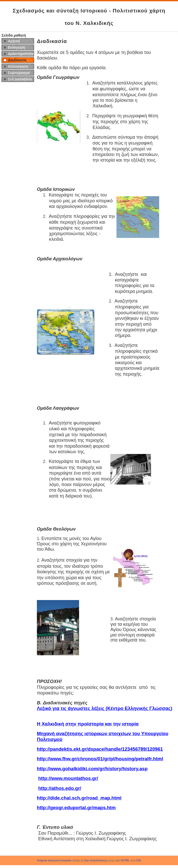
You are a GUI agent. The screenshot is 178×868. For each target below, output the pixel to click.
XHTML (125, 860)
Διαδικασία (17, 60)
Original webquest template (54, 860)
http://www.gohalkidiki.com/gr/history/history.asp (92, 769)
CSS (138, 860)
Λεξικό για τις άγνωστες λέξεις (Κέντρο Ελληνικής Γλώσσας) (105, 708)
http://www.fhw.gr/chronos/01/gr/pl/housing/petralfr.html (100, 759)
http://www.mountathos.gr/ (68, 778)
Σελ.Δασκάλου (20, 79)
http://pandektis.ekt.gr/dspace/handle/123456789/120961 (100, 749)
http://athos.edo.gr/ (60, 788)
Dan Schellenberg (96, 860)
